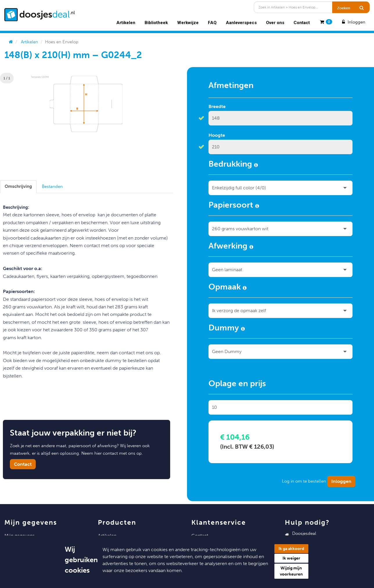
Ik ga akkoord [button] (291, 549)
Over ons (275, 23)
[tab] (18, 187)
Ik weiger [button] (291, 558)
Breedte (217, 106)
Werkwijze (188, 23)
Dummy (227, 329)
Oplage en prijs (237, 384)
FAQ (212, 23)
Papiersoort (234, 206)
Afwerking (231, 247)
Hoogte (217, 135)
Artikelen (126, 23)
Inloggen (353, 22)
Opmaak (228, 288)
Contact (302, 23)
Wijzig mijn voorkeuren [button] (291, 571)
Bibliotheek (156, 23)
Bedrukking (233, 165)
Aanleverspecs (241, 23)
